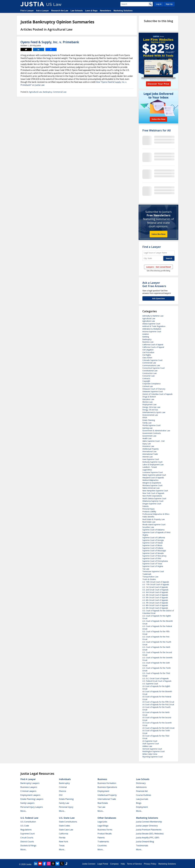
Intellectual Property (150, 449)
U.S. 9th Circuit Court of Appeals (155, 608)
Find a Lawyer (27, 11)
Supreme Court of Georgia (153, 540)
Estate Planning (149, 420)
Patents (146, 506)
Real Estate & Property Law (154, 519)
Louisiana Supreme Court (153, 472)
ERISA (145, 418)
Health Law (147, 438)
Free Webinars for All (157, 130)
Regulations (26, 830)
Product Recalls (105, 834)
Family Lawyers (27, 803)
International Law (149, 451)
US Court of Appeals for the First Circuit (158, 704)
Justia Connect (89, 864)
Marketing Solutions (123, 11)
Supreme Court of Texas (152, 564)
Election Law (147, 402)
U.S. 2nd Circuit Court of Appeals (155, 590)
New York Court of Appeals (153, 493)
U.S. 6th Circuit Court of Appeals (155, 600)
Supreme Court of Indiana (153, 548)
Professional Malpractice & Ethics (156, 514)
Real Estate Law (149, 522)
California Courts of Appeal (153, 347)
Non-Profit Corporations (152, 496)
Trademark (147, 574)
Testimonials (142, 846)
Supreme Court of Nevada (153, 553)
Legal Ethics (147, 470)
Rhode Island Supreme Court (154, 524)
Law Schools (77, 11)
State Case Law (66, 830)
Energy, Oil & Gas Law (151, 407)
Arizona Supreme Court (152, 331)
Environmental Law (150, 415)
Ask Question (158, 298)
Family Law (147, 423)
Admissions (141, 787)
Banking (146, 337)
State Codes (64, 826)
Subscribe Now (158, 234)
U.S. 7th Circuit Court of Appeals (155, 603)
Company (114, 864)
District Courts (27, 842)
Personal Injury (148, 509)
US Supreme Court (150, 741)
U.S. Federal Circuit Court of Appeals (157, 681)
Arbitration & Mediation (152, 329)
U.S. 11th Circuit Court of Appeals (156, 584)
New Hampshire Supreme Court (155, 491)
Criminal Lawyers (28, 791)
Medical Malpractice (150, 480)
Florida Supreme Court (151, 425)
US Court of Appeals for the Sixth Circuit (158, 728)
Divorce (62, 791)
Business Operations (107, 787)
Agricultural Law (35, 92)
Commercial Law (60, 92)
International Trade (150, 454)
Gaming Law (147, 428)
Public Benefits (148, 517)
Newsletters (106, 11)
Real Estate (103, 803)
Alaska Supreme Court (151, 324)
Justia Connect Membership (149, 822)
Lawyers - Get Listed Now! (158, 267)
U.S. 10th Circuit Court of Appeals (156, 582)
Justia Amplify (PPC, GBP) (148, 838)
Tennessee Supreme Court (153, 571)
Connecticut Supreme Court (154, 368)
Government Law (149, 436)
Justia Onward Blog (145, 842)
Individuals (65, 779)
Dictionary (141, 783)
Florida (62, 838)
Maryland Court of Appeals (153, 478)
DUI (61, 795)
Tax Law (146, 569)
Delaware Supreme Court (153, 391)
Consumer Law (148, 376)
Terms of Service (134, 864)
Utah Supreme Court (151, 744)
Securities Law (148, 527)
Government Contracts (152, 433)
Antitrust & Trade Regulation (154, 326)
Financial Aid (142, 791)
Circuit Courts (27, 838)
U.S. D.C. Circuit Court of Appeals (156, 678)
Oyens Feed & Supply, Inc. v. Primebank (50, 42)
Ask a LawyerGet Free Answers (154, 284)
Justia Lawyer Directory (147, 826)
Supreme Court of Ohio (152, 558)
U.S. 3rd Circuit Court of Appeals (155, 592)
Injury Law (147, 444)
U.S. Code (25, 826)
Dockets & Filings (28, 846)
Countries (102, 846)
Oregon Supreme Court (152, 504)
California (63, 834)
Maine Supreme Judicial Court (154, 475)
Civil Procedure (148, 352)
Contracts (146, 378)
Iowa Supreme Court (151, 459)
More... (24, 811)
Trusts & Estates (149, 579)
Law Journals (142, 799)
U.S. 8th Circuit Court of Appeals (155, 605)
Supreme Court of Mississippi (154, 551)
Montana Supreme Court (152, 485)
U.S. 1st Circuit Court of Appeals (155, 587)
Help (123, 864)
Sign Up (169, 4)
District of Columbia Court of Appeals (157, 394)
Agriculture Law (149, 321)
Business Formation (107, 783)
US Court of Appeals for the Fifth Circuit (158, 702)
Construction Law (149, 373)
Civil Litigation (148, 350)
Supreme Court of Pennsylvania (155, 561)
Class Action (147, 358)
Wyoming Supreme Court (153, 757)
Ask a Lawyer (42, 11)
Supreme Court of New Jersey (154, 556)
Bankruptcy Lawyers (30, 783)
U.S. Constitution (28, 822)
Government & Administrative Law (156, 431)
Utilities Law (147, 746)
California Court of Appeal (153, 345)
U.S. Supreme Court (150, 684)
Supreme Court (28, 834)
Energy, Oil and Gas (150, 410)
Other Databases (107, 818)
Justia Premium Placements (149, 830)
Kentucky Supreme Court (152, 462)
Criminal (63, 787)
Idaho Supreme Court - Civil (153, 441)
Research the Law (60, 11)
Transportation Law (150, 577)
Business (102, 779)
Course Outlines (144, 795)
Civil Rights (147, 355)
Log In (159, 4)
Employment (103, 791)
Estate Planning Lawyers (32, 799)
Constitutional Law (150, 371)
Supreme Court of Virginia (153, 566)
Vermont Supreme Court (152, 749)
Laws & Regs (91, 11)
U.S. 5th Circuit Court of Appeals (155, 598)
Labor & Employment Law (153, 464)
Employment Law (149, 404)
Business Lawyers (29, 787)
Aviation (146, 334)
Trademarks (103, 842)
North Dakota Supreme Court (154, 498)
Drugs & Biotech (149, 397)
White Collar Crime (150, 754)
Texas (62, 846)
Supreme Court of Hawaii (153, 543)
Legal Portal (103, 864)
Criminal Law (148, 386)
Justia (29, 864)
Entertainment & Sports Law (154, 412)
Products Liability (149, 511)
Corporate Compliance (151, 384)
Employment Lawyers (30, 795)
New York (63, 842)
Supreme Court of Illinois (152, 545)
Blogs (139, 803)
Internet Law (147, 457)
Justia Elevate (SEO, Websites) (150, 834)
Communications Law (151, 365)
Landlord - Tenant (150, 467)
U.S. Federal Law (29, 818)
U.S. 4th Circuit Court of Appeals (155, 595)
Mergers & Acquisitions (152, 483)
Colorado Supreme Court (152, 360)
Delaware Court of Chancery (154, 389)
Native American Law (151, 488)
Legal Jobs (102, 822)
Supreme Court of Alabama (153, 530)
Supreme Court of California (154, 538)
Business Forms (105, 830)
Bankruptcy (47, 92)
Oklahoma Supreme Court (153, 501)
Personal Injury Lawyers (32, 807)
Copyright (146, 381)
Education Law (148, 399)
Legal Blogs (103, 826)
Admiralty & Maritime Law (153, 316)
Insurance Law (148, 446)
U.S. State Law (67, 818)
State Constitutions (68, 822)
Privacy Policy (150, 864)
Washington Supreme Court (154, 751)
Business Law (148, 342)
